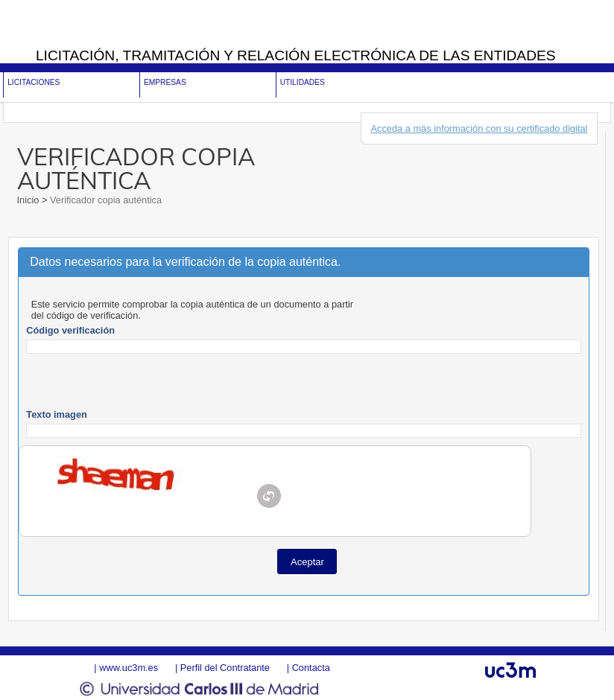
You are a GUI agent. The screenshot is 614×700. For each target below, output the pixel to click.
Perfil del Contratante (225, 668)
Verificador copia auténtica (104, 200)
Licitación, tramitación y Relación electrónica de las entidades (296, 55)
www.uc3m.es (129, 668)
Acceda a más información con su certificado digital (480, 128)
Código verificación (70, 330)
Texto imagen (57, 414)
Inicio (29, 200)
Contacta (311, 668)
